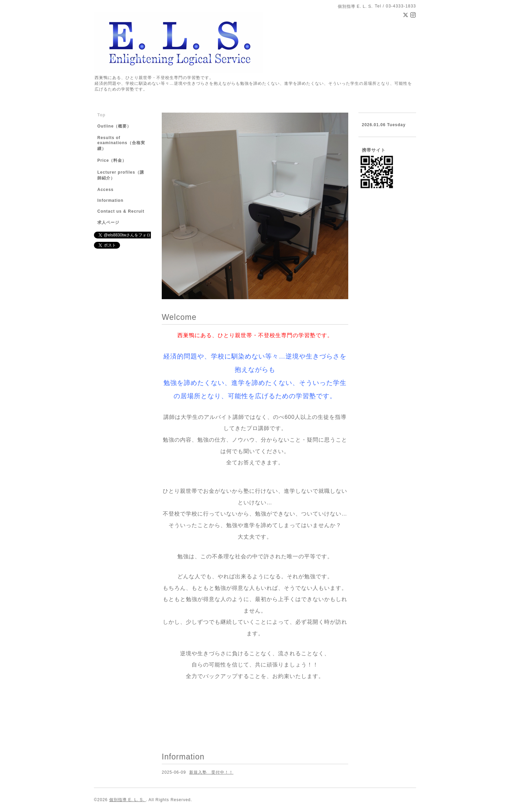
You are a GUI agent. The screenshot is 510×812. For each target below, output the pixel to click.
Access (105, 190)
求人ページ (108, 223)
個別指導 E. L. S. (127, 800)
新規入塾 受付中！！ (211, 772)
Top (101, 115)
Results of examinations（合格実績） (121, 143)
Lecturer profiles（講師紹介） (121, 175)
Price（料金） (112, 160)
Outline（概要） (114, 126)
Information (110, 200)
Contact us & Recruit (121, 211)
